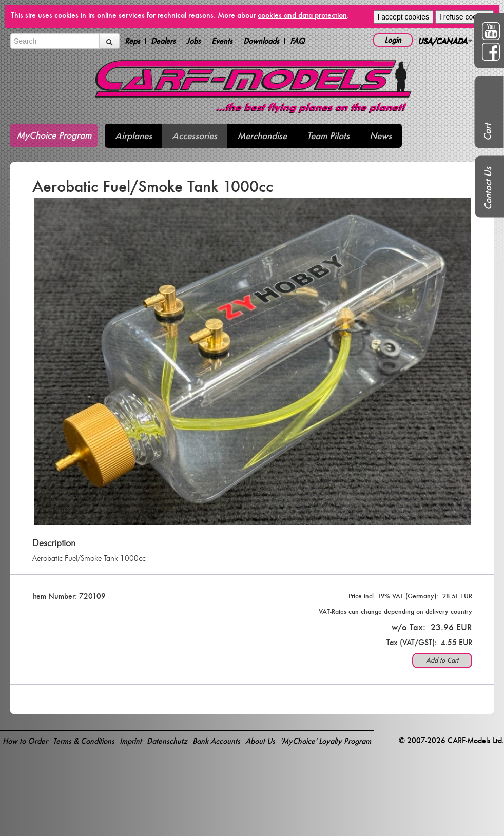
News (381, 136)
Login (393, 40)
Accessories (195, 136)
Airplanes (133, 136)
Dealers (163, 41)
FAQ (297, 41)
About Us (260, 741)
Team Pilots (328, 136)
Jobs (193, 41)
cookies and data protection (302, 15)
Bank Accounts (216, 741)
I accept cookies (403, 17)
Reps (132, 41)
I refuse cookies (464, 17)
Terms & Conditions (84, 741)
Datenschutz (167, 741)
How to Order (25, 741)
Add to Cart (442, 660)
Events (222, 41)
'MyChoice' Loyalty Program (326, 741)
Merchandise (262, 136)
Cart (487, 132)
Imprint (131, 741)
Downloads (261, 41)
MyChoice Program (54, 135)
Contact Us (488, 188)
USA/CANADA (445, 41)
